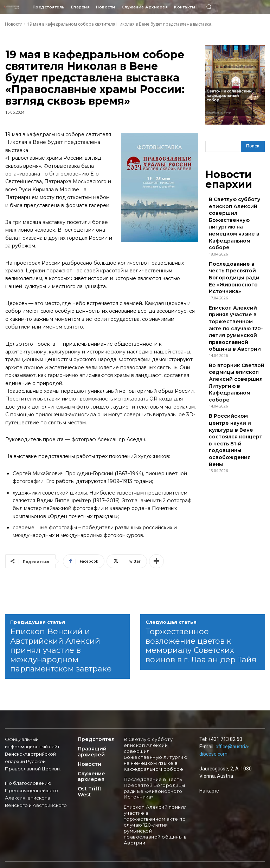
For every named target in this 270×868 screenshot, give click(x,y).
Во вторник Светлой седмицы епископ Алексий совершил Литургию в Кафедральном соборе (236, 303)
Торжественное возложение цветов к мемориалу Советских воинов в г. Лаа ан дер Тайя (201, 646)
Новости (14, 24)
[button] (209, 7)
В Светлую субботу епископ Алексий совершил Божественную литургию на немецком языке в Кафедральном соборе (237, 204)
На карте (209, 791)
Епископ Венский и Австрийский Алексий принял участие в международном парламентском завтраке (61, 650)
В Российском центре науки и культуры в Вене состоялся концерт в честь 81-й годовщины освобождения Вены (237, 336)
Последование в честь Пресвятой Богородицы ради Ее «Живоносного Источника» (233, 237)
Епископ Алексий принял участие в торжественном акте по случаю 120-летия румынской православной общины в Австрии (235, 270)
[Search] (253, 146)
